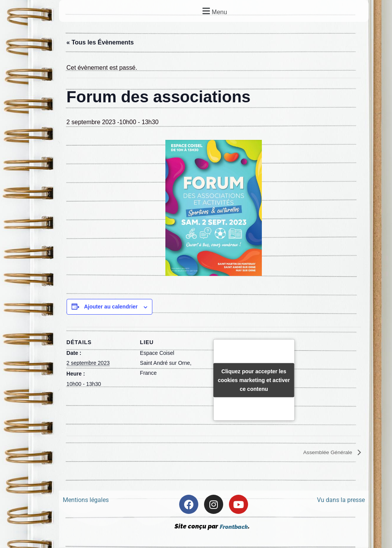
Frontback (234, 528)
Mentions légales (86, 501)
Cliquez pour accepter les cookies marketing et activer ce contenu (254, 380)
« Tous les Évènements (100, 43)
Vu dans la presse (341, 501)
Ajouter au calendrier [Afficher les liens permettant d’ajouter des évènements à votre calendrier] (111, 307)
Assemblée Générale (324, 453)
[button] (214, 11)
